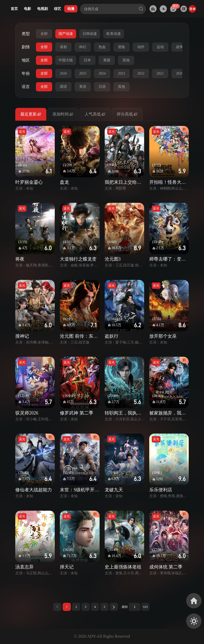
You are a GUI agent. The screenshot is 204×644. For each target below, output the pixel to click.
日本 (87, 60)
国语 (63, 87)
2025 (83, 73)
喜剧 (63, 47)
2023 (121, 73)
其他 (126, 60)
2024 (102, 73)
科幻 (83, 47)
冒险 (121, 47)
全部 (44, 34)
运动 (160, 47)
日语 (102, 87)
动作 (141, 47)
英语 (83, 87)
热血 (102, 47)
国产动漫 (66, 34)
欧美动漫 (114, 34)
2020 (180, 73)
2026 (63, 73)
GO (145, 607)
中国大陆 (66, 60)
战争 (180, 47)
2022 (141, 73)
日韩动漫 (90, 34)
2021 (160, 73)
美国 (107, 60)
